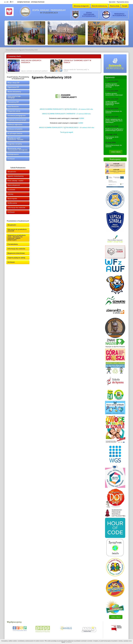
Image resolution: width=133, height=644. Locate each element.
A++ (12, 2)
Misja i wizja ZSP (13, 83)
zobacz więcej (116, 152)
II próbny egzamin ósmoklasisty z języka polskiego (112, 85)
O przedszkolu (13, 244)
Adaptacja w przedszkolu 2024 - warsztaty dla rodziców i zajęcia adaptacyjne (17, 238)
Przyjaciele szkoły (14, 111)
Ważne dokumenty (14, 92)
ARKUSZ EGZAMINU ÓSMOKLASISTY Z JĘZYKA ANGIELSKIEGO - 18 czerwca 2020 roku (67, 128)
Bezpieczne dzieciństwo (16, 253)
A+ (8, 2)
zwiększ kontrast (23, 2)
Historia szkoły (115, 6)
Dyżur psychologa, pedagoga (14, 97)
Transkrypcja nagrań (67, 132)
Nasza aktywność (14, 185)
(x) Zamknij (69, 642)
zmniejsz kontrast (38, 2)
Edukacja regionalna (15, 124)
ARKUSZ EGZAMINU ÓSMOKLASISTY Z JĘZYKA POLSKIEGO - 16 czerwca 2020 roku (66, 109)
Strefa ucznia (12, 203)
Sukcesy (10, 194)
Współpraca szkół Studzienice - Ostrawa (15, 139)
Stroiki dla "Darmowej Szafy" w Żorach (77, 61)
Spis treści (112, 2)
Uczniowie (11, 190)
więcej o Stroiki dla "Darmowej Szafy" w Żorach (76, 70)
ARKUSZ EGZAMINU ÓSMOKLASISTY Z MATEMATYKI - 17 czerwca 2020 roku (66, 114)
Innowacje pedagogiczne (17, 116)
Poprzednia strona (123, 2)
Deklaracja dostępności (81, 6)
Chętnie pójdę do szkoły (16, 258)
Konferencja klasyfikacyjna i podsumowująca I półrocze (114, 130)
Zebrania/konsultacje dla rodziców (114, 112)
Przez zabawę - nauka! (15, 181)
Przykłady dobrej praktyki (17, 120)
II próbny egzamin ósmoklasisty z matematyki (114, 94)
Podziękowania (13, 154)
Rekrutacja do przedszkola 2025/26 (17, 230)
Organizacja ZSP (13, 87)
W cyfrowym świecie (15, 133)
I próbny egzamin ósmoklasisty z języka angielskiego (112, 103)
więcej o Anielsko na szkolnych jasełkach (34, 71)
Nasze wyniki (12, 199)
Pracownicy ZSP (13, 102)
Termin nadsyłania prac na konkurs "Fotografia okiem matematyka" (114, 121)
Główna (8, 50)
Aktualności (15, 50)
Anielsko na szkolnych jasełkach (31, 61)
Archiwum (11, 159)
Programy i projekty (15, 144)
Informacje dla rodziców (16, 208)
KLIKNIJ (82, 118)
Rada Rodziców (13, 107)
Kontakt (125, 6)
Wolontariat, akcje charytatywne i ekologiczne (18, 149)
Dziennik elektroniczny (99, 6)
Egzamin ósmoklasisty (16, 176)
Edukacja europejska (15, 129)
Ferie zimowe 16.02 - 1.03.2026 (112, 138)
